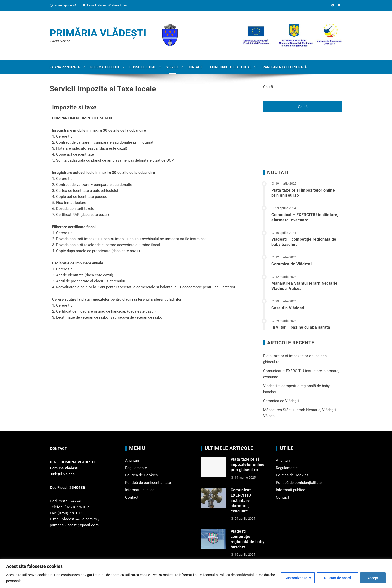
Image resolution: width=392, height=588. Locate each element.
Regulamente (136, 468)
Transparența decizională (284, 67)
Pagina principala (65, 67)
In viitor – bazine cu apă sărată (301, 327)
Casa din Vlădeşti (288, 308)
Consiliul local (143, 67)
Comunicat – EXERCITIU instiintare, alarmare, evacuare (305, 217)
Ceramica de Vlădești (292, 264)
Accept (373, 578)
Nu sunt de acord (338, 578)
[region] (196, 573)
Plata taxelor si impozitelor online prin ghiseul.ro (248, 464)
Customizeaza (296, 578)
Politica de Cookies (142, 475)
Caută (268, 87)
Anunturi (132, 460)
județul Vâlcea (60, 41)
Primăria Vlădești (98, 33)
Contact (195, 67)
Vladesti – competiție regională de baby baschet (248, 539)
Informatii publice (105, 67)
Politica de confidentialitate (240, 575)
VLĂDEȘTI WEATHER (303, 141)
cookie (145, 575)
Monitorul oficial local (231, 67)
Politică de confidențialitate (148, 483)
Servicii (172, 67)
